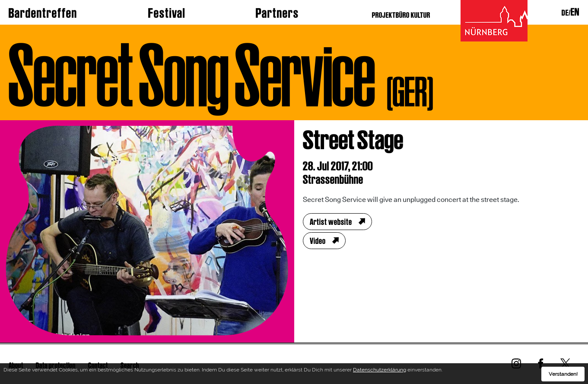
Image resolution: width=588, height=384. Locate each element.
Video (318, 241)
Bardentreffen (43, 13)
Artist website (331, 222)
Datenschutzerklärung (380, 371)
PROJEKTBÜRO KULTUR (401, 15)
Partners (277, 13)
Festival (167, 13)
